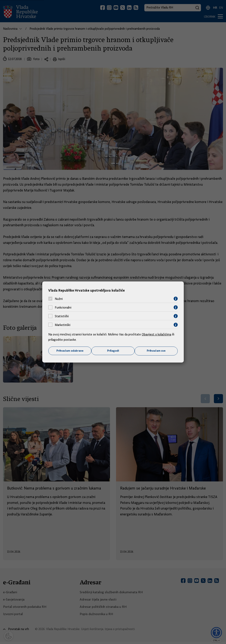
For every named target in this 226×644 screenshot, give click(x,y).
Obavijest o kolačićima (157, 334)
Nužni (59, 299)
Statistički (62, 316)
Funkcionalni (63, 307)
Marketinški (63, 325)
